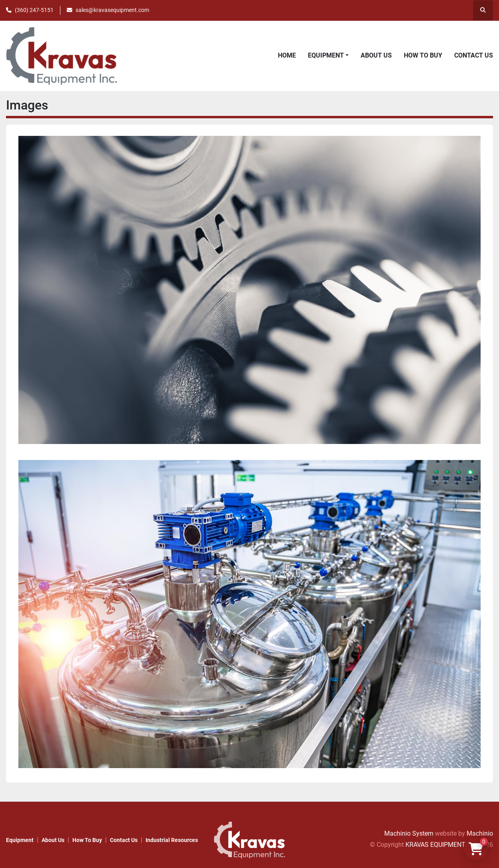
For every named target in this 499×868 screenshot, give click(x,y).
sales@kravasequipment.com (112, 10)
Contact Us (474, 55)
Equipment (326, 55)
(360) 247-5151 (34, 10)
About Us (376, 55)
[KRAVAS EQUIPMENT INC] (249, 839)
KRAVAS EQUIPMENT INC (441, 845)
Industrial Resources (172, 840)
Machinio (480, 833)
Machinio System (409, 833)
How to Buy (423, 55)
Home (287, 55)
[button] (328, 56)
